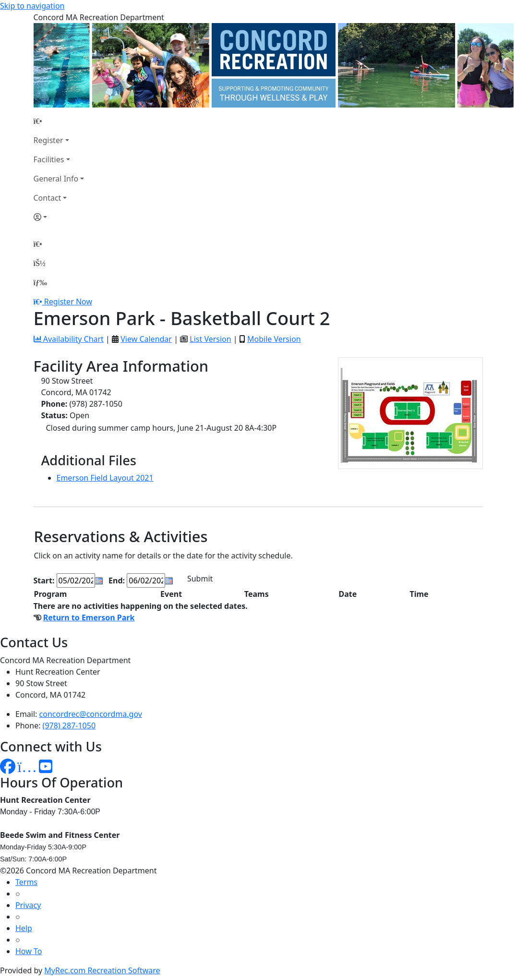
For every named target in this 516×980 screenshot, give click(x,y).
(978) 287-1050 (69, 726)
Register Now (68, 302)
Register (48, 140)
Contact (48, 198)
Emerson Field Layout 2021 (105, 478)
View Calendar (146, 339)
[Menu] (40, 282)
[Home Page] (59, 121)
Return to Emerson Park (89, 617)
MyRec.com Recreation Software (102, 970)
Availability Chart (69, 339)
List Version (210, 339)
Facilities (49, 159)
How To (29, 951)
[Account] (59, 217)
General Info (56, 179)
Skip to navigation (32, 6)
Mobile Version (274, 339)
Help (24, 928)
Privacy (28, 905)
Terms (26, 882)
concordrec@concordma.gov (91, 714)
